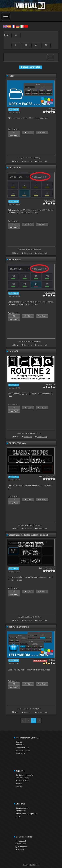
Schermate (20, 753)
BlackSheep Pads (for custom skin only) (28, 535)
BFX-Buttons (15, 260)
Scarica (19, 742)
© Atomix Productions (31, 865)
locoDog (52, 384)
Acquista (20, 745)
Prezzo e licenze (23, 751)
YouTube (21, 844)
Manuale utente (22, 778)
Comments (28, 161)
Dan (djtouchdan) (48, 476)
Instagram (21, 847)
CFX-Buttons (15, 168)
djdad (53, 109)
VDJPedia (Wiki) (23, 781)
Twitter (20, 850)
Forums (19, 786)
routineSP (14, 351)
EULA (18, 817)
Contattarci (21, 811)
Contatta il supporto (24, 775)
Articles (19, 784)
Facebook (21, 841)
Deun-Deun (51, 201)
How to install (42, 161)
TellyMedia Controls (19, 627)
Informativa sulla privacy (27, 814)
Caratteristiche (22, 748)
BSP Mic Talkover (17, 443)
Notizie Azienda (23, 808)
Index (11, 76)
